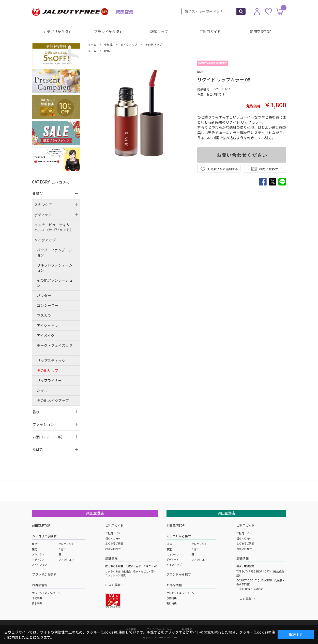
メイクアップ (40, 564)
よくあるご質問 (114, 543)
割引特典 (37, 603)
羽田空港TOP (261, 32)
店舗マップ (159, 32)
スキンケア (38, 554)
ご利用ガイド (210, 32)
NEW (35, 544)
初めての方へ (113, 538)
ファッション (66, 559)
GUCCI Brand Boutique (250, 589)
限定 (35, 549)
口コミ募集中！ (116, 585)
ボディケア (38, 559)
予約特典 (37, 598)
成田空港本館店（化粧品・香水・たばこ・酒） (132, 566)
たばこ (62, 549)
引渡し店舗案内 (245, 566)
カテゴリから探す (57, 32)
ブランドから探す (108, 32)
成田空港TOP (41, 525)
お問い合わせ (113, 549)
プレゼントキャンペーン (46, 593)
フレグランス (66, 544)
